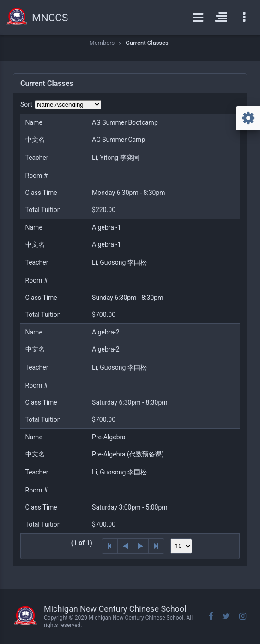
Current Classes (147, 43)
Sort (26, 104)
